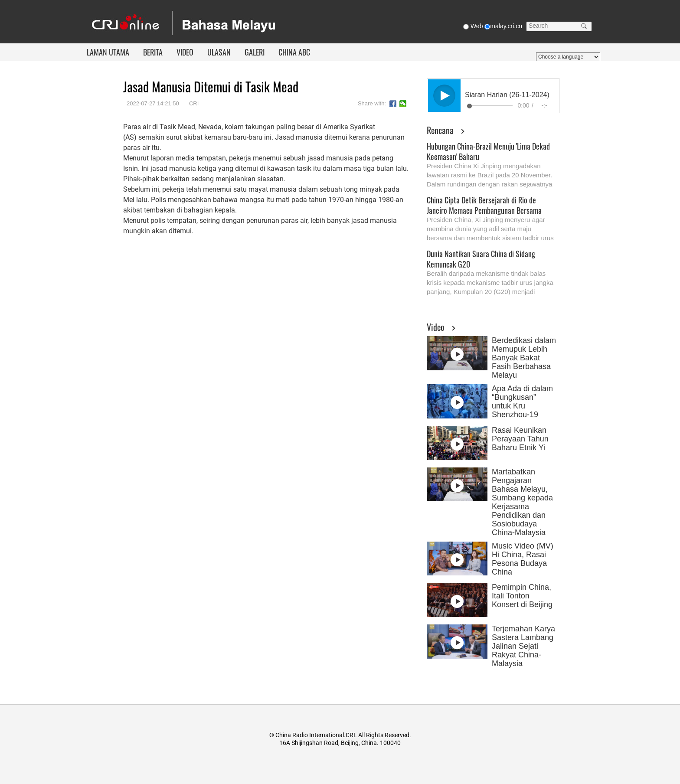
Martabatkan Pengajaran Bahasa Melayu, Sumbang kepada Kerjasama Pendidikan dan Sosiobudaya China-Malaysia (522, 502)
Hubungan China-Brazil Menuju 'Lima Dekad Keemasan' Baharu (488, 151)
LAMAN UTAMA (108, 52)
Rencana (440, 130)
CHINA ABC (294, 52)
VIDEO (185, 52)
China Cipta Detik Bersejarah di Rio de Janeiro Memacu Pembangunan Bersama (484, 205)
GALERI (255, 52)
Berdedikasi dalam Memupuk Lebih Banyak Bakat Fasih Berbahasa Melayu (524, 358)
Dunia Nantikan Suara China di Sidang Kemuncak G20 (481, 259)
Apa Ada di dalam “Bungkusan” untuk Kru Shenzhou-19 (522, 402)
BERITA (153, 52)
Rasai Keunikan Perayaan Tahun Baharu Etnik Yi (520, 439)
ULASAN (219, 52)
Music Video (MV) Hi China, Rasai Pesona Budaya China (523, 559)
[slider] (490, 106)
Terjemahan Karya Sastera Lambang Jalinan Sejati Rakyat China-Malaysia (523, 646)
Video (436, 327)
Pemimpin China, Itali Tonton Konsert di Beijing (522, 596)
